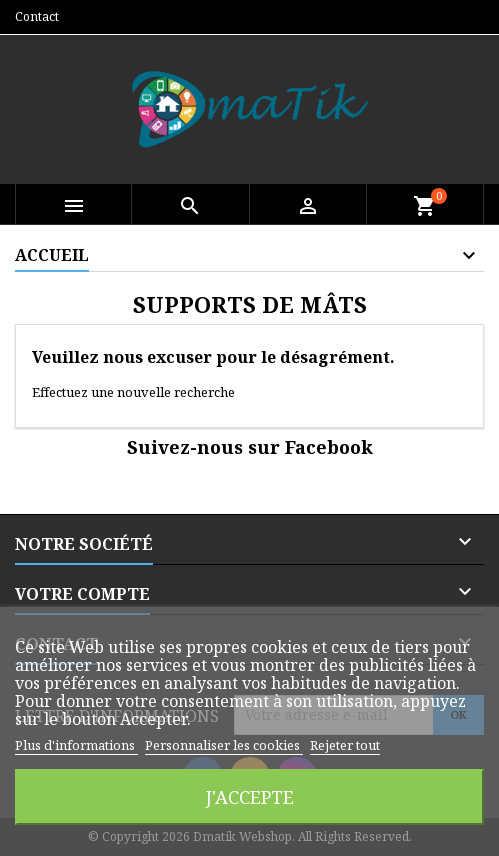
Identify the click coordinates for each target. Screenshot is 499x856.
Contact (37, 16)
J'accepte (250, 796)
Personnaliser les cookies (224, 745)
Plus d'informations (76, 745)
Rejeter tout (345, 745)
